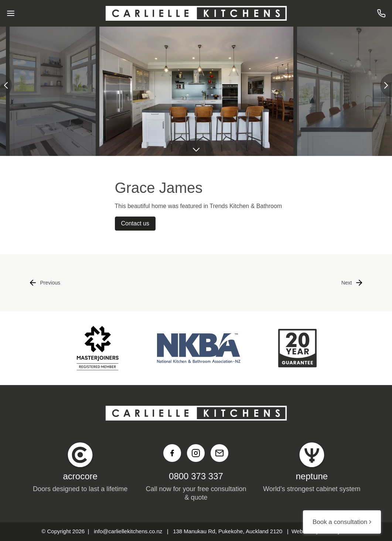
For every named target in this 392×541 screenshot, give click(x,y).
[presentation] (6, 85)
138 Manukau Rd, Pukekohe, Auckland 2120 (228, 531)
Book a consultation (342, 522)
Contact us (135, 223)
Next (353, 283)
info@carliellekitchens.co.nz (128, 531)
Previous (44, 283)
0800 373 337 (196, 476)
